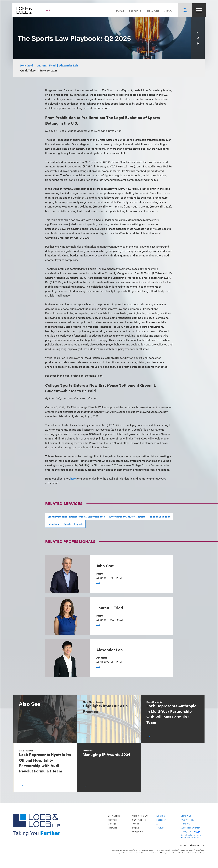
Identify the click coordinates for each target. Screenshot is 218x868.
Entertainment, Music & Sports (127, 516)
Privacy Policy (187, 820)
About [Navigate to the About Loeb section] (168, 10)
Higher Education (160, 516)
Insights (134, 10)
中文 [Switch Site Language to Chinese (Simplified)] (49, 10)
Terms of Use (187, 824)
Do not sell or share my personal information (191, 836)
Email (119, 578)
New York (113, 820)
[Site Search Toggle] (184, 10)
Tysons (135, 824)
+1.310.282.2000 (105, 620)
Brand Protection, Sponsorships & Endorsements (76, 516)
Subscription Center (190, 828)
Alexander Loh (69, 65)
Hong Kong (138, 832)
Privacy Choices (190, 831)
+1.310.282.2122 (105, 578)
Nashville (112, 828)
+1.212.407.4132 (105, 662)
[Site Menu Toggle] (198, 10)
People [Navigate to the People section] (118, 10)
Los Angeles (114, 816)
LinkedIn (161, 816)
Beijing (136, 828)
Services (152, 10)
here (73, 478)
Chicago (112, 824)
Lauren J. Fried (46, 65)
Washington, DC (140, 816)
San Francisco (139, 820)
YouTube (160, 828)
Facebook (161, 820)
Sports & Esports (73, 524)
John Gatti (26, 65)
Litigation (53, 524)
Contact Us (186, 816)
